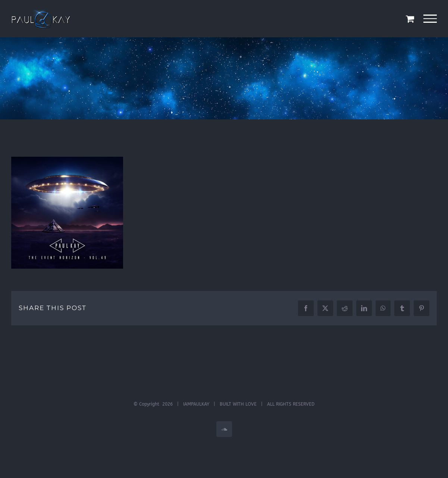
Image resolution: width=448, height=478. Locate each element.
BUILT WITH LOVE (238, 404)
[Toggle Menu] (430, 19)
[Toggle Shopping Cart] (410, 19)
